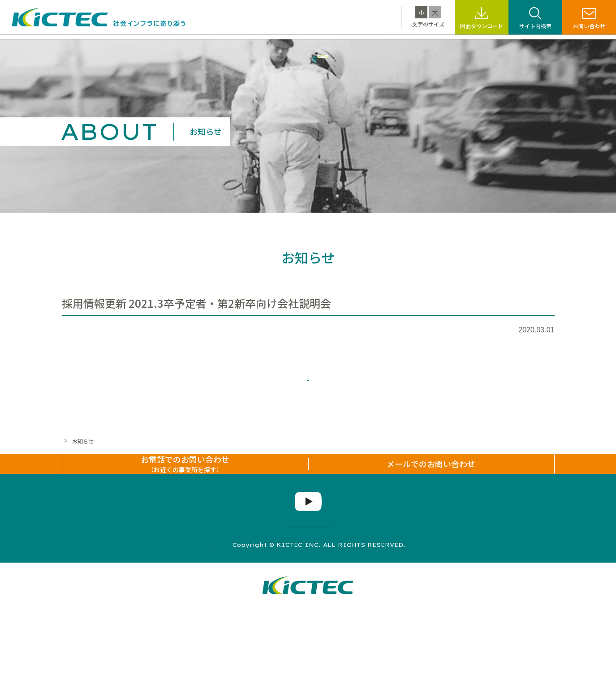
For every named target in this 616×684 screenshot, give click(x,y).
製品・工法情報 (201, 47)
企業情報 (505, 47)
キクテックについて (129, 47)
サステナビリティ (312, 47)
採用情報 (462, 47)
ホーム (70, 474)
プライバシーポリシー (243, 619)
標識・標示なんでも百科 (394, 47)
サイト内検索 (535, 26)
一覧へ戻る (308, 404)
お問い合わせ (589, 26)
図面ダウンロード (482, 26)
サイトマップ (175, 619)
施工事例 (255, 47)
